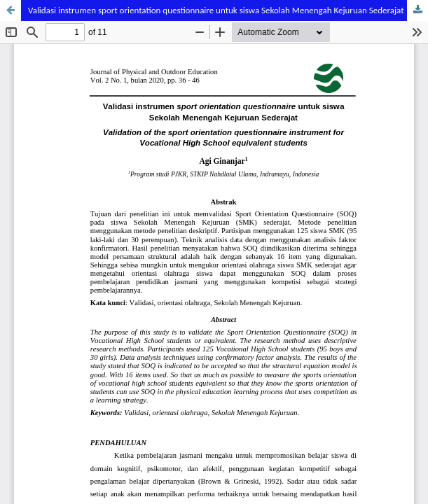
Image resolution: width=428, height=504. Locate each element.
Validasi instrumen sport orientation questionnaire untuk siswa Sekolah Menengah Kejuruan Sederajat (216, 10)
